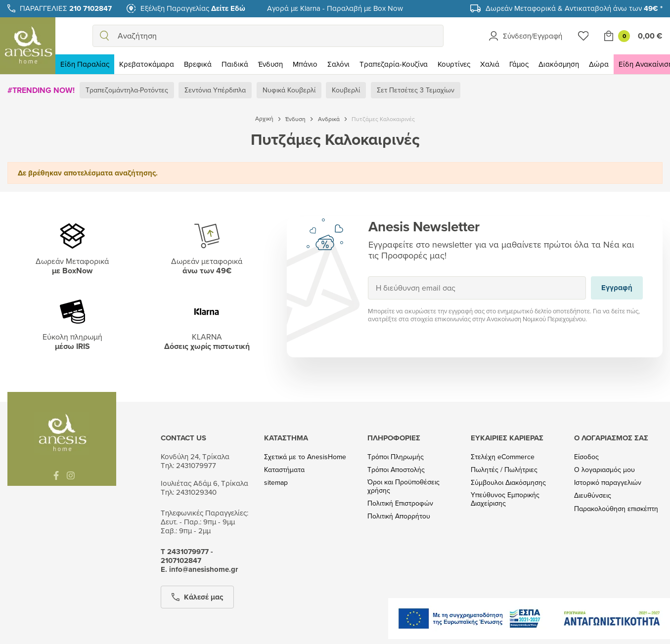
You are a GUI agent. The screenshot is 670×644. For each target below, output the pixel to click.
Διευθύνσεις (593, 495)
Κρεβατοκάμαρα (147, 64)
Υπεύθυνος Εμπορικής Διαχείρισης (505, 499)
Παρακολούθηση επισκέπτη (616, 509)
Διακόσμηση (559, 64)
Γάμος (519, 64)
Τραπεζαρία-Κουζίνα (394, 64)
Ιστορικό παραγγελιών (608, 483)
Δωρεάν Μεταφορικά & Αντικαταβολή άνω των (574, 8)
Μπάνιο (305, 64)
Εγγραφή (368, 276)
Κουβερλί (346, 90)
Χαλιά (490, 64)
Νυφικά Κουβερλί (289, 90)
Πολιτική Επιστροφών (400, 503)
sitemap (276, 483)
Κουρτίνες (454, 64)
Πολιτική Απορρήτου (399, 516)
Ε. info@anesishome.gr (199, 569)
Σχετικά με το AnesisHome (305, 457)
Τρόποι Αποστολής (396, 470)
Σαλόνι (338, 64)
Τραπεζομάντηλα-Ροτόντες (127, 90)
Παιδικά (235, 64)
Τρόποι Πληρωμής (396, 457)
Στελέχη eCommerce (503, 457)
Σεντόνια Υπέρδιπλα (215, 90)
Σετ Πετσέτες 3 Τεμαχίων (416, 90)
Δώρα (599, 64)
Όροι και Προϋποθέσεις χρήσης (403, 486)
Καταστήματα (284, 470)
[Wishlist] (583, 36)
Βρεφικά (198, 64)
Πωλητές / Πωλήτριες (504, 470)
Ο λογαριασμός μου (604, 470)
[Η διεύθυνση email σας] (477, 288)
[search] (104, 36)
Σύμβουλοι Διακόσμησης (508, 483)
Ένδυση (270, 64)
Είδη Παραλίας (85, 64)
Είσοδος (586, 457)
